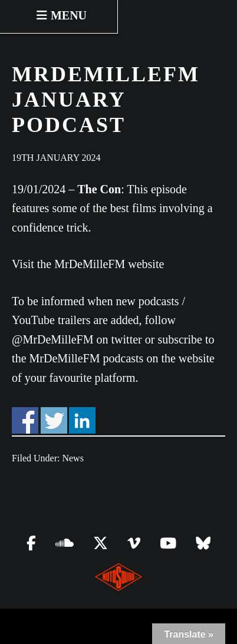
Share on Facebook (25, 420)
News (73, 458)
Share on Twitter (54, 420)
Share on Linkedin (82, 420)
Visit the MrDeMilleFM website (88, 264)
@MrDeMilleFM (52, 339)
